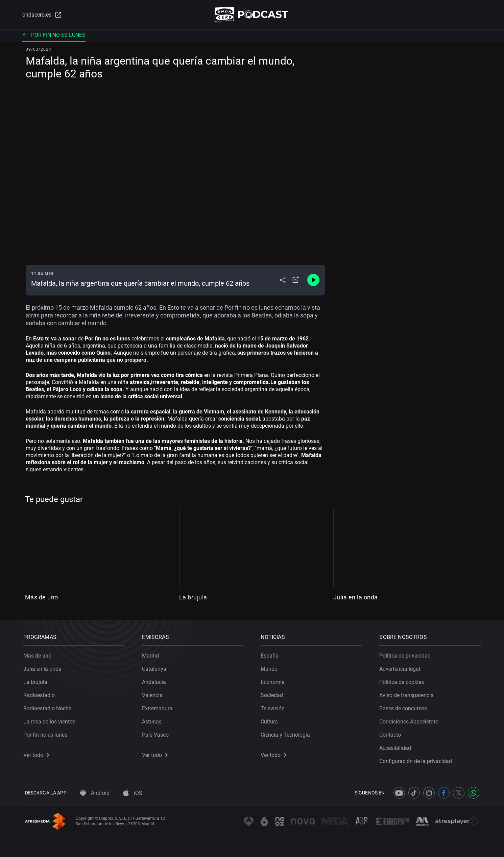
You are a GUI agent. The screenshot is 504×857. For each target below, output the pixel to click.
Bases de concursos (405, 707)
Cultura (271, 720)
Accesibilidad (397, 747)
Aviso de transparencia (408, 694)
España (271, 654)
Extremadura (159, 707)
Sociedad (273, 694)
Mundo (271, 668)
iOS (133, 793)
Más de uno (42, 598)
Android (95, 793)
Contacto (392, 733)
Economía (274, 681)
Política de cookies (403, 681)
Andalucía (156, 681)
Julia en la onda (356, 598)
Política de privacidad (407, 654)
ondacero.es (41, 15)
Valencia (154, 694)
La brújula (193, 598)
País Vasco (157, 733)
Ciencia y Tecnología (287, 733)
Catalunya (156, 668)
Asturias (153, 720)
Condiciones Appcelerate (410, 720)
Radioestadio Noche (49, 707)
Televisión (274, 707)
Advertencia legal (401, 668)
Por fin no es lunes (54, 35)
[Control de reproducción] (313, 281)
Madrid (152, 654)
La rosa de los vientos (51, 720)
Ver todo (38, 754)
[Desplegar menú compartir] (283, 281)
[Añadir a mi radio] (296, 281)
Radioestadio (41, 694)
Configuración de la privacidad (417, 760)
